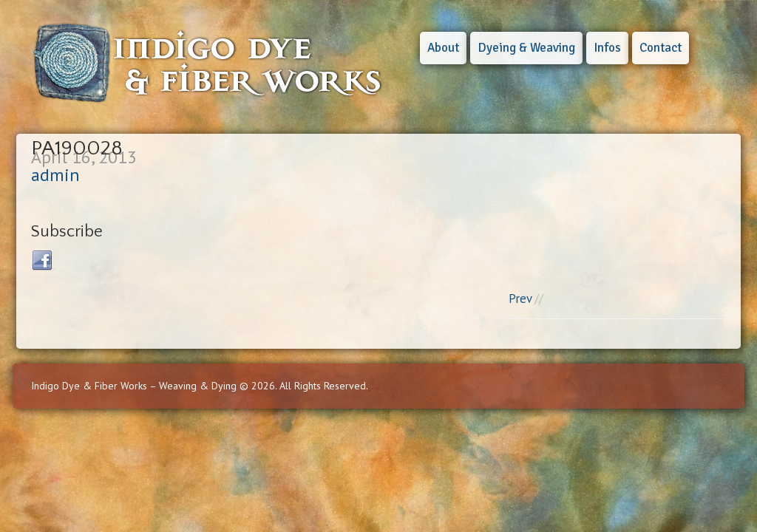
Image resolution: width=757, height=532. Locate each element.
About (443, 48)
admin (55, 175)
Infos (607, 48)
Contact (661, 48)
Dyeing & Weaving (526, 48)
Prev (520, 299)
